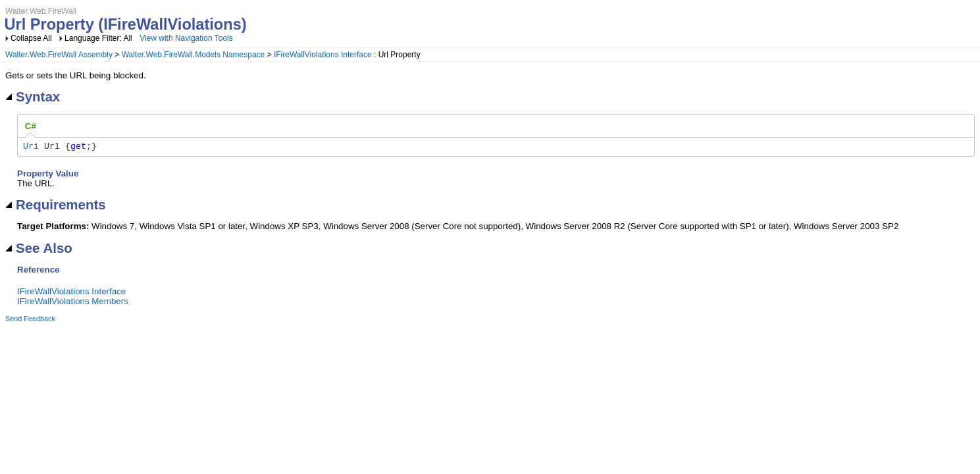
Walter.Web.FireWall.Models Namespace (193, 55)
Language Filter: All (99, 38)
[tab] (31, 126)
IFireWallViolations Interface (323, 55)
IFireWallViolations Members (73, 303)
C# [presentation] (31, 126)
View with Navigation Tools (186, 38)
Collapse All (31, 38)
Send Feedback (30, 321)
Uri (31, 147)
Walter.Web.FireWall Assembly (59, 55)
